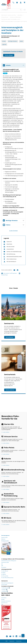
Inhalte (4, 41)
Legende (4, 44)
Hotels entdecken (10, 390)
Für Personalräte (5, 576)
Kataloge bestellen (5, 541)
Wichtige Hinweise (13, 41)
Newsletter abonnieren (6, 601)
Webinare (3, 539)
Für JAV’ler (3, 573)
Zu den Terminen (14, 231)
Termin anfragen (9, 55)
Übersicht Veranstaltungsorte (7, 583)
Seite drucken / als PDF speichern (9, 273)
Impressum (12, 641)
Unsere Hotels (4, 585)
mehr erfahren (6, 432)
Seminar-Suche (4, 537)
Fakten (21, 41)
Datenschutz (19, 641)
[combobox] (12, 10)
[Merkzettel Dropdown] (17, 2)
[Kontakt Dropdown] (13, 2)
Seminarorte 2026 (5, 562)
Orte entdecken (10, 337)
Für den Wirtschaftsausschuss (7, 578)
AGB (7, 641)
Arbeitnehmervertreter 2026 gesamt (9, 561)
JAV (2, 564)
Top (23, 636)
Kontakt (3, 599)
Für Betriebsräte (5, 571)
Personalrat (4, 567)
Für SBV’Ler (4, 574)
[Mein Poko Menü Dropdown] (21, 2)
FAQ (2, 604)
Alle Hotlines (4, 598)
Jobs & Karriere (4, 603)
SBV (2, 566)
